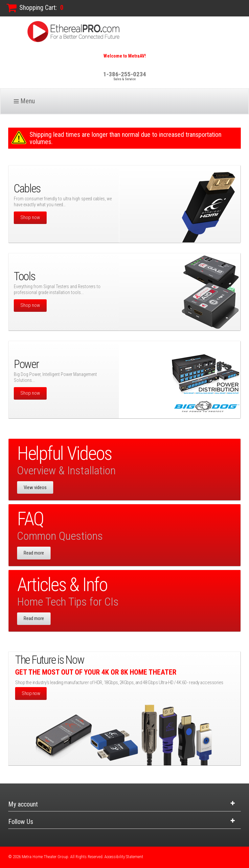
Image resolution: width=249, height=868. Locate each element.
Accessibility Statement (124, 857)
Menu (28, 101)
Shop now (30, 217)
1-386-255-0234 (125, 74)
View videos (35, 487)
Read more (34, 553)
